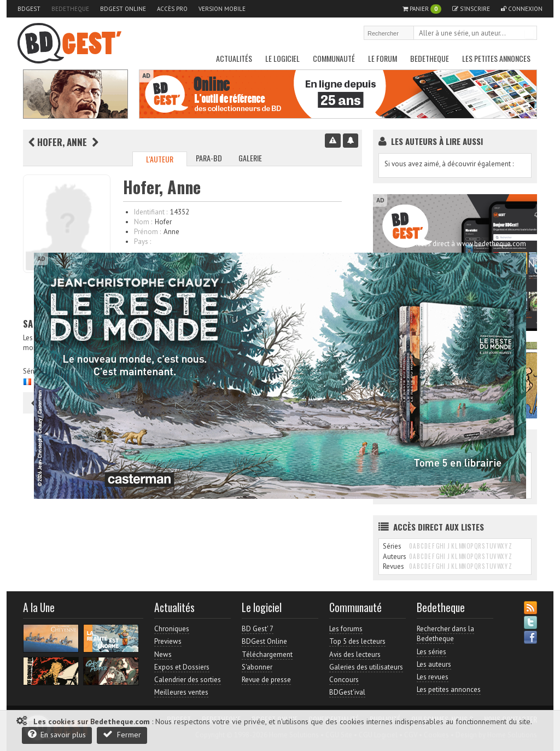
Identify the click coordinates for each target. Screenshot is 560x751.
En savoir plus (57, 734)
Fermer (122, 734)
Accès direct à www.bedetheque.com (469, 244)
